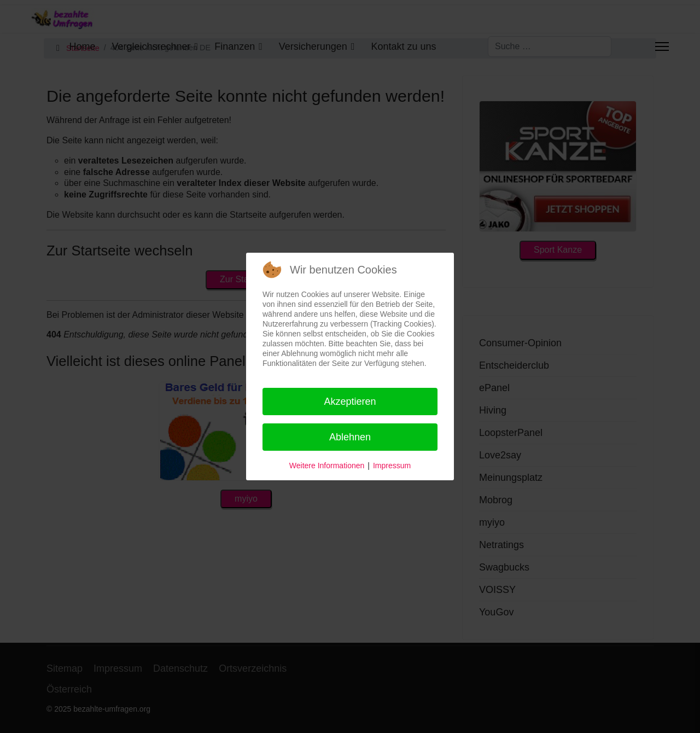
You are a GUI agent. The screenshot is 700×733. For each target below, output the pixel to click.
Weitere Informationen (327, 466)
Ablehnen (350, 437)
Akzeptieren (350, 402)
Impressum (392, 466)
